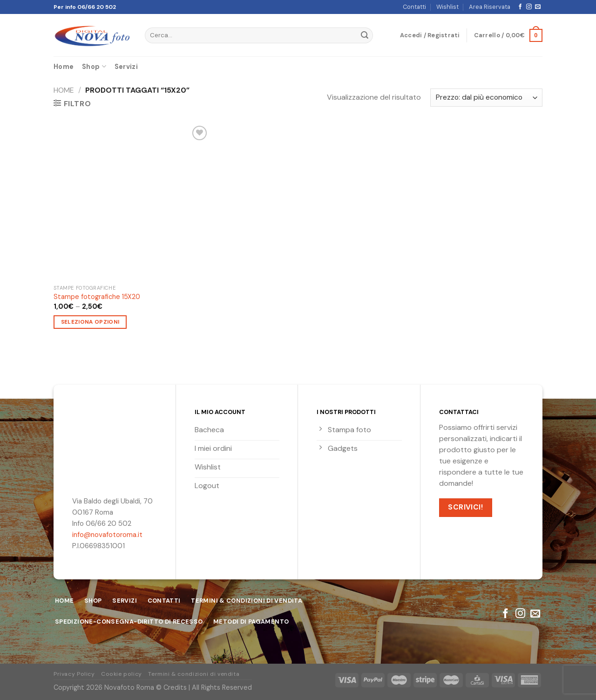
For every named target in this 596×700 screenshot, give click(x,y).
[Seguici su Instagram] (529, 7)
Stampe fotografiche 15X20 (97, 297)
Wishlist (447, 7)
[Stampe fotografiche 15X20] (132, 201)
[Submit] (365, 35)
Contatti (414, 7)
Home (64, 67)
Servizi (126, 67)
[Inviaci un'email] (538, 7)
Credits (175, 687)
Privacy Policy (74, 674)
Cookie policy (122, 674)
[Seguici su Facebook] (520, 7)
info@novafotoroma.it (107, 535)
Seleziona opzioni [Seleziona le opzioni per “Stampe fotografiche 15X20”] (90, 322)
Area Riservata (490, 7)
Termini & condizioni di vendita (194, 674)
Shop (94, 66)
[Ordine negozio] (486, 98)
